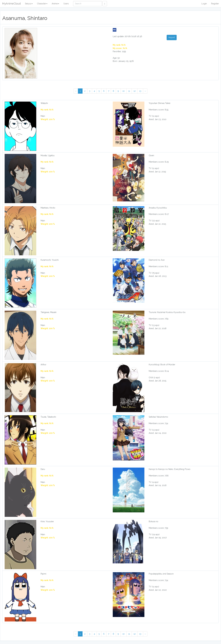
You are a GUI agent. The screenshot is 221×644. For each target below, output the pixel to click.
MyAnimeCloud (11, 4)
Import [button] (172, 37)
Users (66, 4)
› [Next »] (145, 91)
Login (204, 4)
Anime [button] (55, 4)
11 (129, 91)
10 (124, 91)
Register (215, 4)
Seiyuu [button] (29, 4)
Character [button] (42, 4)
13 (140, 91)
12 (135, 91)
